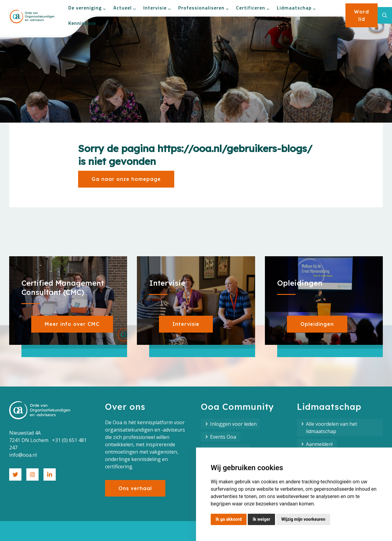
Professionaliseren (203, 8)
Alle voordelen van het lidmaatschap (332, 428)
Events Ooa (224, 437)
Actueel (124, 8)
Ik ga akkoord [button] (229, 519)
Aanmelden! (320, 444)
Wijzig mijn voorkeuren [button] (303, 519)
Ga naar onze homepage (126, 179)
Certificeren (253, 8)
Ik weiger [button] (261, 519)
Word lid (362, 15)
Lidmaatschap (296, 8)
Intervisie (157, 8)
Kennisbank (82, 23)
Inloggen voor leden (233, 424)
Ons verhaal (135, 488)
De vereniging (87, 8)
